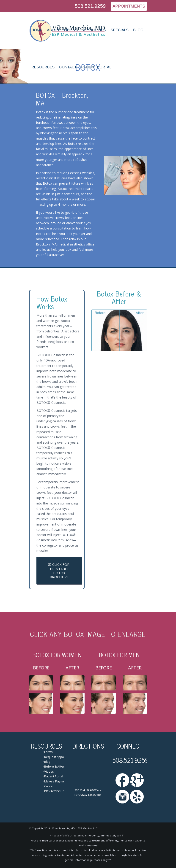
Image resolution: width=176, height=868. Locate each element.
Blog (47, 762)
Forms (48, 752)
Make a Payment (56, 781)
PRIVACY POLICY (55, 791)
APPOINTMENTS (129, 6)
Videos (49, 771)
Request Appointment (59, 757)
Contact (49, 786)
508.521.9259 (90, 6)
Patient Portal (54, 776)
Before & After (54, 766)
